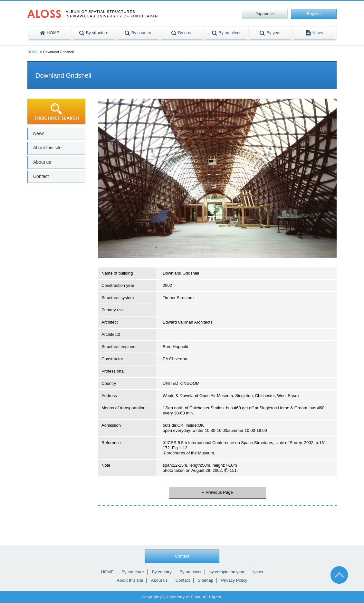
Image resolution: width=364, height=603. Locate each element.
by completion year (227, 572)
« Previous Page (217, 492)
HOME (33, 52)
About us (42, 162)
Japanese (265, 14)
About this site (47, 148)
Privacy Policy (234, 580)
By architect (190, 572)
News (39, 133)
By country (162, 572)
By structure (133, 572)
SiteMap (206, 580)
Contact (41, 176)
